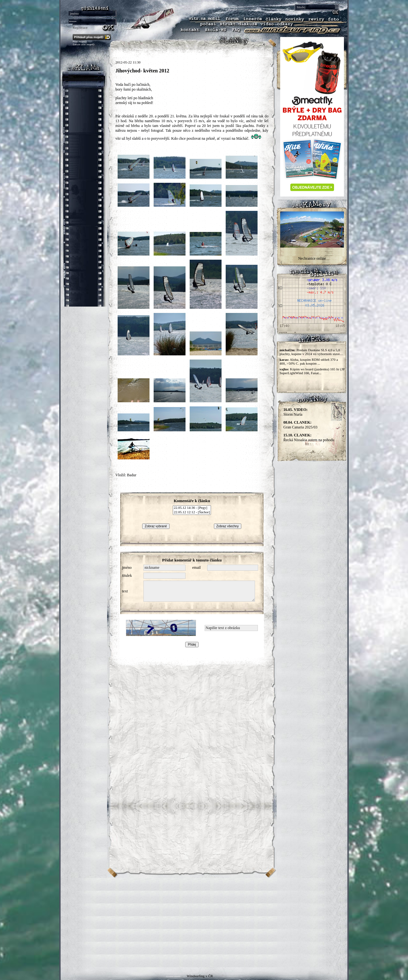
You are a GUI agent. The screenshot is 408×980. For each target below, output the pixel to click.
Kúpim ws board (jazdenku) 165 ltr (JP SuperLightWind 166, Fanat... (312, 371)
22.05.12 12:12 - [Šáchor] (192, 512)
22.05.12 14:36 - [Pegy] (192, 508)
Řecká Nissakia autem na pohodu (309, 438)
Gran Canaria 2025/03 (300, 425)
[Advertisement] (204, 923)
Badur (131, 475)
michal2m (287, 350)
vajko (284, 369)
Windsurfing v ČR (200, 976)
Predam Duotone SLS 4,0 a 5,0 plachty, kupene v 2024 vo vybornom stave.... (311, 352)
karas (284, 360)
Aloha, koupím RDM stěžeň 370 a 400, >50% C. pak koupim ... (309, 361)
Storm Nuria (295, 412)
